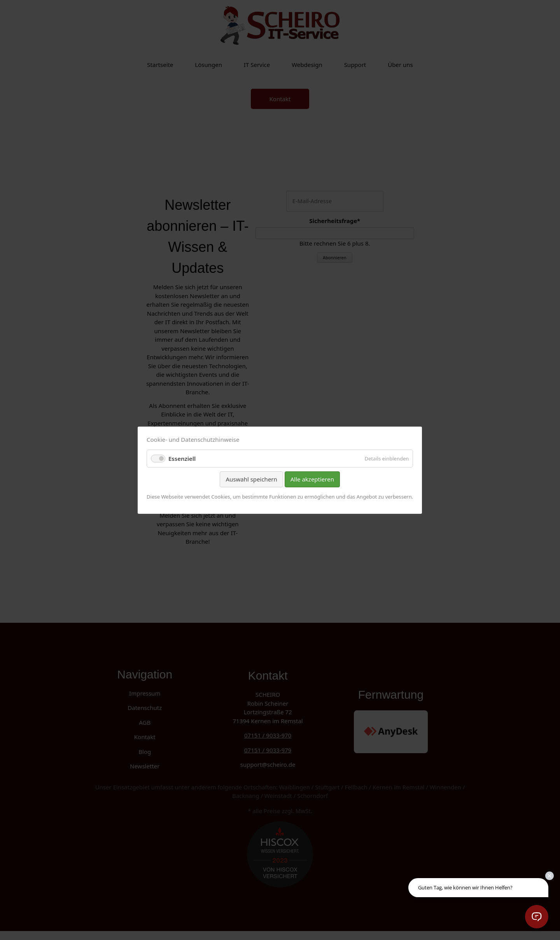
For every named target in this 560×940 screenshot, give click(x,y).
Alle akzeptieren (312, 479)
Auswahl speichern (252, 479)
